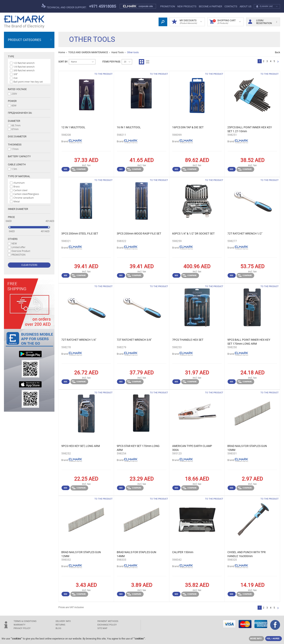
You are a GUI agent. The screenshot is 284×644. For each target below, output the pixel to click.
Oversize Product (21, 251)
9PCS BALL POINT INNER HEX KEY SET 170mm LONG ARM (249, 342)
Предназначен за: (20, 113)
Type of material (19, 176)
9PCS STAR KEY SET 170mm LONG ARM (138, 448)
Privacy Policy (22, 628)
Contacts (231, 6)
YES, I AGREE (273, 639)
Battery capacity (19, 156)
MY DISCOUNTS (187, 22)
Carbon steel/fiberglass (26, 194)
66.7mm (16, 125)
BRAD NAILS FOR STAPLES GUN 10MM (247, 448)
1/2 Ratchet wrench (24, 63)
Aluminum (19, 183)
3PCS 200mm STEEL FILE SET (80, 234)
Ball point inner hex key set (28, 82)
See (65, 169)
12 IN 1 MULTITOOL (73, 127)
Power (12, 101)
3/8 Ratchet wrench (24, 70)
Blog (58, 628)
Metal (17, 201)
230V (14, 94)
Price (11, 217)
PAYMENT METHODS (108, 621)
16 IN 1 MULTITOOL (129, 127)
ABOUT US (246, 6)
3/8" (16, 74)
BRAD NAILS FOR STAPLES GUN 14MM (136, 554)
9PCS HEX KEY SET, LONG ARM (81, 446)
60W (14, 105)
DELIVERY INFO (63, 621)
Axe (15, 78)
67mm (15, 129)
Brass (17, 186)
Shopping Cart (225, 22)
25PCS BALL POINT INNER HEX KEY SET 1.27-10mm (250, 129)
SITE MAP (102, 628)
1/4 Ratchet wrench (24, 67)
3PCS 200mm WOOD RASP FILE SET (139, 234)
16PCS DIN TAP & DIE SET (188, 127)
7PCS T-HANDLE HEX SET (188, 340)
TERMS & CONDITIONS (25, 621)
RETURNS (60, 625)
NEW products (187, 6)
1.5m (14, 169)
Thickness (15, 145)
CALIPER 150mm (183, 552)
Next (278, 62)
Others (13, 239)
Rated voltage (17, 89)
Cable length (17, 164)
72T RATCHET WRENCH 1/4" (79, 340)
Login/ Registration (263, 22)
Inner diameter (18, 209)
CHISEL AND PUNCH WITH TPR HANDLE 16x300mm (247, 554)
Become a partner (210, 6)
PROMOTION (168, 6)
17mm (15, 149)
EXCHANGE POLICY (107, 625)
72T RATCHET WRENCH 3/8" (134, 340)
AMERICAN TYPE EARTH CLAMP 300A (192, 448)
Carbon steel (20, 190)
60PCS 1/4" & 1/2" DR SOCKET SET (193, 234)
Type (11, 56)
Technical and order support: (64, 6)
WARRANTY (20, 625)
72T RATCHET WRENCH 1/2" (245, 234)
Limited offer (18, 247)
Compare (79, 169)
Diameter (14, 121)
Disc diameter (17, 136)
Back (277, 52)
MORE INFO (256, 639)
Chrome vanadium (24, 198)
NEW (14, 243)
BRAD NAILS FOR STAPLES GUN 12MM (81, 554)
